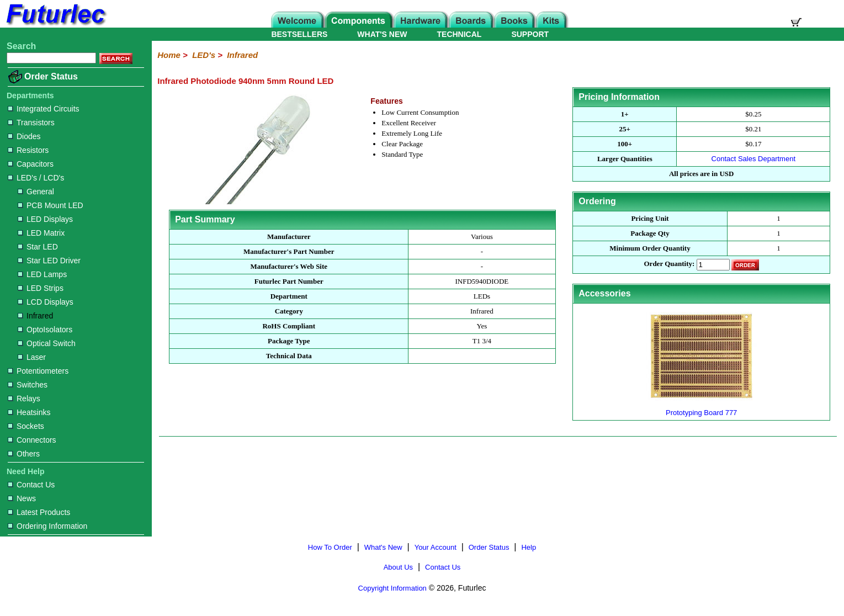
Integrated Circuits (44, 109)
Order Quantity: (670, 264)
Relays (24, 399)
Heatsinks (29, 412)
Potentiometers (38, 371)
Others (24, 454)
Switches (28, 385)
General (36, 192)
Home (169, 55)
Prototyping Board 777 (702, 408)
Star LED (38, 247)
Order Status (51, 76)
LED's (204, 55)
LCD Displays (46, 302)
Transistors (31, 123)
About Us (398, 567)
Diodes (24, 136)
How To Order (330, 547)
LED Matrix (41, 233)
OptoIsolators (45, 330)
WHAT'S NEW (382, 34)
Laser (32, 357)
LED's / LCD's (36, 178)
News (22, 498)
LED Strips (41, 288)
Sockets (26, 426)
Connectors (32, 440)
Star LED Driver (49, 261)
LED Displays (45, 219)
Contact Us (31, 485)
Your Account (436, 547)
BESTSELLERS (299, 34)
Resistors (28, 150)
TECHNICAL (460, 34)
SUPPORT (530, 34)
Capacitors (31, 164)
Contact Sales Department (753, 159)
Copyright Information (392, 588)
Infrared (35, 316)
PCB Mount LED (51, 205)
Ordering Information (47, 526)
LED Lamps (42, 274)
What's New (383, 547)
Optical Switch (47, 343)
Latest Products (39, 512)
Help (529, 547)
